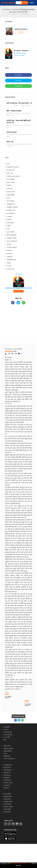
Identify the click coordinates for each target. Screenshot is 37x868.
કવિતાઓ (10, 189)
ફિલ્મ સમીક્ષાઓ (12, 235)
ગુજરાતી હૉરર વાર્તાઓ (19, 55)
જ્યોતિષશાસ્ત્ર (11, 260)
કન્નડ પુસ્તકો (7, 785)
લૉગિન (32, 3)
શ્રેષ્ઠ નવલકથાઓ (8, 748)
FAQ (5, 740)
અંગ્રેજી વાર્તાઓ (8, 802)
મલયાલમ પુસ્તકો (8, 783)
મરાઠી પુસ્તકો (7, 772)
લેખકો (5, 754)
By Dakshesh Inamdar (20, 53)
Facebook (18, 75)
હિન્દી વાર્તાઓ (7, 794)
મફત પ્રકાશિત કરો (24, 3)
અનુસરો (21, 32)
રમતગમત (10, 253)
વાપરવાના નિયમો (8, 735)
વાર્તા (8, 164)
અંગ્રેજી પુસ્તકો (8, 765)
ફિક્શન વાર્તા (11, 170)
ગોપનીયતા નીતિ (8, 732)
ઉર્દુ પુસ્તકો (7, 788)
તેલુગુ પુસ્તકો (7, 778)
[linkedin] (21, 824)
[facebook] (6, 824)
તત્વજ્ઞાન (10, 216)
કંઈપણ (9, 266)
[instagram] (9, 824)
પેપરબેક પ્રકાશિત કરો (9, 759)
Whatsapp (18, 86)
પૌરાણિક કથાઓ (12, 238)
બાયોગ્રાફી (10, 223)
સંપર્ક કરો (6, 730)
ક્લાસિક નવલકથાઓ (13, 176)
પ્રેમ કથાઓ (10, 201)
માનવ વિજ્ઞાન (11, 213)
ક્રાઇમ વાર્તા (10, 269)
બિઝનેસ (9, 250)
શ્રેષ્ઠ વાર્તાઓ (7, 746)
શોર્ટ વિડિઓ (7, 756)
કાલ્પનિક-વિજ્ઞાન (12, 247)
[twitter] (13, 824)
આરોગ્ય (9, 219)
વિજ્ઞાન (9, 263)
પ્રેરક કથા (10, 173)
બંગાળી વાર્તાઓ (8, 804)
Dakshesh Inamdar (21, 29)
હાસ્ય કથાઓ (11, 182)
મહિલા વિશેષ (11, 195)
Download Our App (18, 716)
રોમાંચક (9, 244)
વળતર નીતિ (7, 737)
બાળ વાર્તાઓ (11, 179)
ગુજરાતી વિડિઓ (8, 751)
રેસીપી (9, 226)
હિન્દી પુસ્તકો (7, 767)
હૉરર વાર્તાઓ (11, 232)
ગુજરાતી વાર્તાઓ (8, 796)
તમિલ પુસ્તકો (7, 775)
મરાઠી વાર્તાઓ (7, 799)
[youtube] (17, 824)
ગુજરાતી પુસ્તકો (8, 770)
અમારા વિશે (7, 727)
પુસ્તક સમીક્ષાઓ (12, 241)
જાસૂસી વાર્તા (11, 204)
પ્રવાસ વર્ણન (11, 192)
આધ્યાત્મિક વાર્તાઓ (13, 167)
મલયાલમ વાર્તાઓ (8, 807)
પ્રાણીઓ (10, 257)
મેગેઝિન (9, 185)
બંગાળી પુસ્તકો (7, 780)
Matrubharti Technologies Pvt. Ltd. (21, 864)
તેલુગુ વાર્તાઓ (7, 812)
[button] (20, 3)
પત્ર (8, 229)
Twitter (18, 80)
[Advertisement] (19, 325)
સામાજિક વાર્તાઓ (12, 207)
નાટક (9, 198)
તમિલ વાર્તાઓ (7, 809)
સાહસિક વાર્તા (11, 210)
